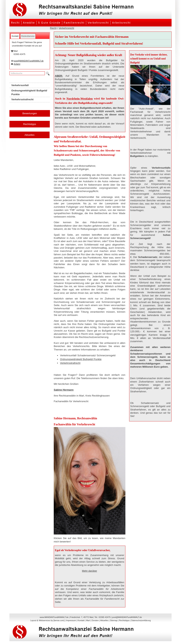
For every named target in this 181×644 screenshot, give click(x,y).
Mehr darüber (90, 571)
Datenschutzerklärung (141, 620)
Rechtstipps (30, 124)
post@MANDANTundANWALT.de (29, 61)
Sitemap (114, 620)
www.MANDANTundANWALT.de (54, 617)
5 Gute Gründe (49, 23)
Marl (88, 620)
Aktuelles (30, 135)
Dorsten (95, 620)
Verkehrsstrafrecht (70, 363)
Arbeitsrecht (121, 23)
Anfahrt (17, 64)
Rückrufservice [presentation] (28, 36)
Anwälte (29, 23)
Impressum (71, 620)
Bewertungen (30, 113)
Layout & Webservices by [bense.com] (47, 620)
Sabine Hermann (64, 390)
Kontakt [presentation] (15, 36)
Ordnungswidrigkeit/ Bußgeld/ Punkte (81, 359)
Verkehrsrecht (98, 23)
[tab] (15, 36)
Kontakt (81, 620)
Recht (15, 23)
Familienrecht (74, 23)
